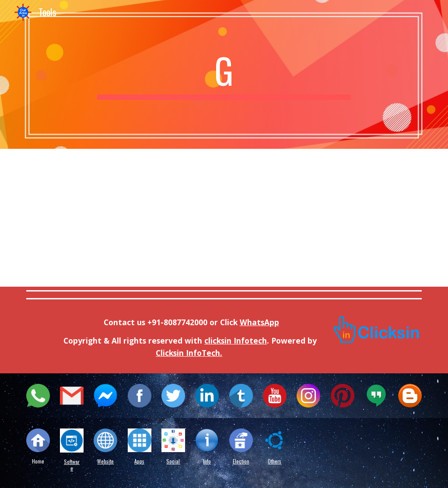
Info (207, 461)
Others (275, 461)
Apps (139, 461)
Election (241, 461)
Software (72, 465)
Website (105, 461)
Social (173, 461)
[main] (224, 74)
